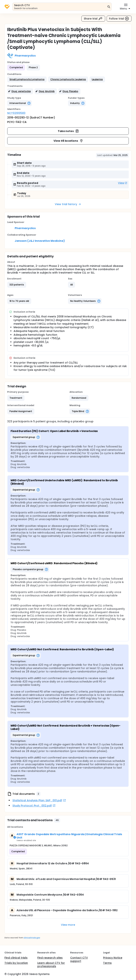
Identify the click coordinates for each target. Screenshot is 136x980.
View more (68, 925)
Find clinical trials (16, 958)
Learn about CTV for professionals (51, 965)
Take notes (68, 131)
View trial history (68, 204)
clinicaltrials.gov (32, 938)
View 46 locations (68, 141)
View (123, 183)
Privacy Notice (113, 958)
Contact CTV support (79, 959)
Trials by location (16, 963)
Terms (107, 963)
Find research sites (50, 958)
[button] (27, 79)
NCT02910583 (16, 113)
